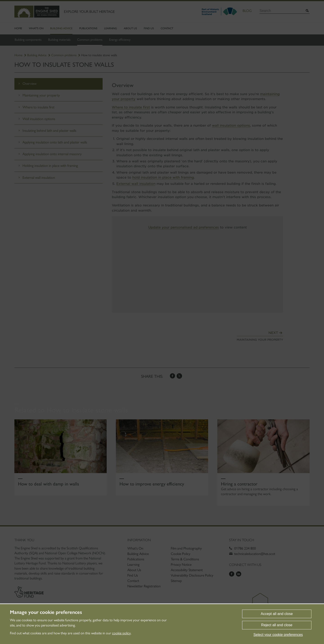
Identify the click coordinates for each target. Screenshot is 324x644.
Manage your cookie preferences (46, 612)
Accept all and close (277, 614)
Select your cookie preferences (278, 635)
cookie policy (121, 633)
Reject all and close (277, 625)
